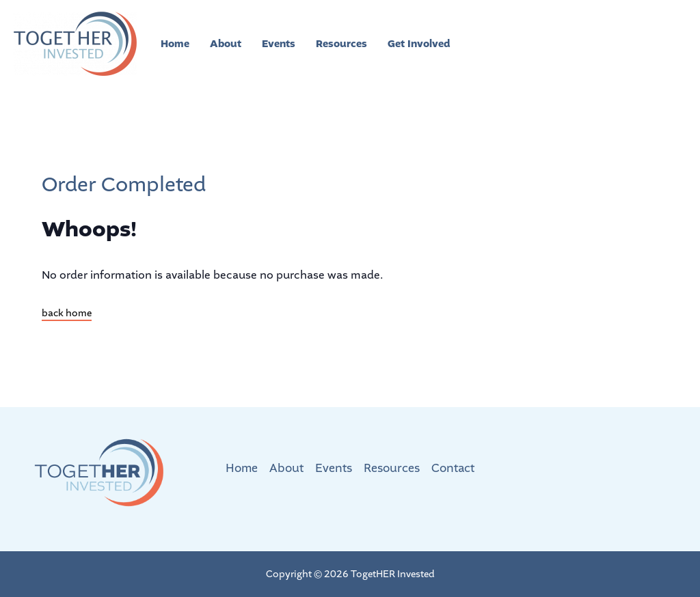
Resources (341, 44)
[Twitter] (516, 44)
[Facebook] (543, 44)
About (226, 44)
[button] (638, 44)
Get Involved (419, 44)
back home (67, 313)
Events (279, 44)
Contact (453, 468)
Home (175, 44)
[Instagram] (571, 44)
